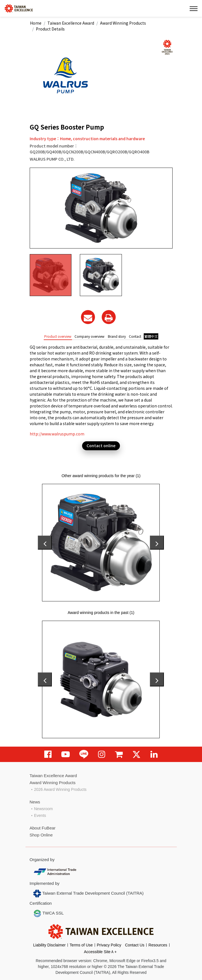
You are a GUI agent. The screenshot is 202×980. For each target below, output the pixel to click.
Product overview (58, 336)
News (35, 802)
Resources (158, 945)
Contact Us (135, 945)
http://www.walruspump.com (57, 434)
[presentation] (45, 543)
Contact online (101, 446)
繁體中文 (151, 336)
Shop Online (41, 835)
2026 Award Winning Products (60, 789)
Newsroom (44, 809)
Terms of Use (81, 945)
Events (40, 815)
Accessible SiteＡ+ (100, 952)
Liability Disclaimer (49, 945)
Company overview (90, 336)
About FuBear (43, 828)
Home (36, 23)
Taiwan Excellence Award (71, 23)
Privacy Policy (109, 945)
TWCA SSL (48, 913)
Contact (135, 336)
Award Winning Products (123, 23)
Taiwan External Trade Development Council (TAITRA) (88, 894)
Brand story (117, 336)
